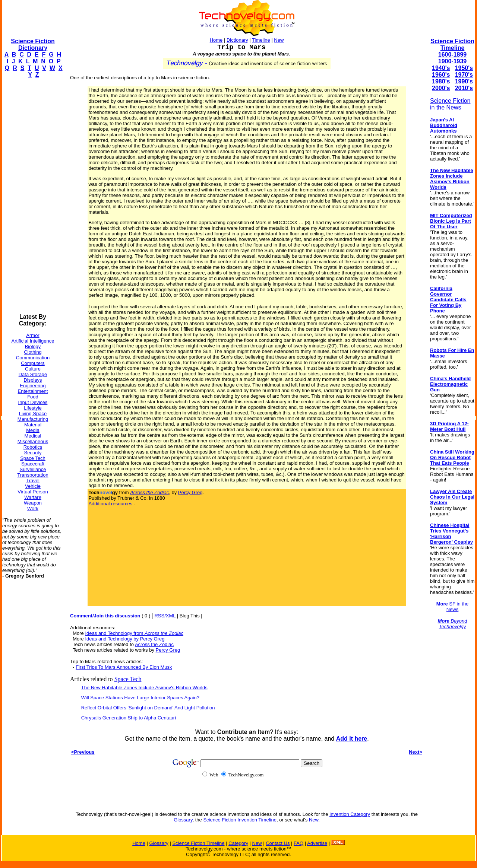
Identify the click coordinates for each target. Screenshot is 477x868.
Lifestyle (33, 408)
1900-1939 (453, 61)
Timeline (261, 40)
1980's (441, 81)
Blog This (190, 616)
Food (33, 397)
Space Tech (33, 458)
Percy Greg (190, 492)
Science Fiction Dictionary (33, 44)
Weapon (33, 503)
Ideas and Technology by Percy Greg (125, 639)
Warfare (33, 497)
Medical (33, 436)
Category (238, 843)
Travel (33, 481)
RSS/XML (165, 616)
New (279, 40)
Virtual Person (33, 492)
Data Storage (33, 374)
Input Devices (33, 402)
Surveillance (33, 469)
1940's (441, 68)
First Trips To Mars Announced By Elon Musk (124, 667)
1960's (441, 75)
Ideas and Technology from (134, 633)
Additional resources (110, 504)
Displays (33, 380)
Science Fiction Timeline (452, 44)
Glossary (183, 820)
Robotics (33, 447)
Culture (33, 369)
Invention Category (350, 814)
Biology (33, 346)
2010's (464, 88)
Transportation (33, 475)
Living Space (33, 414)
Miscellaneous (33, 441)
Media (33, 430)
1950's (464, 68)
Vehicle (33, 486)
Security (33, 453)
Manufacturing (33, 419)
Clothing (33, 352)
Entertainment (33, 391)
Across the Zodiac (154, 644)
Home (216, 40)
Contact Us (278, 843)
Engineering (33, 386)
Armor (33, 335)
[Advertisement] (32, 196)
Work (33, 508)
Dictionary (237, 40)
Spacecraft (33, 464)
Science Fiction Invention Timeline (240, 820)
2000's (441, 88)
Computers (33, 363)
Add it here (352, 739)
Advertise (317, 843)
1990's (464, 81)
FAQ (298, 843)
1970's (464, 75)
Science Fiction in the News (450, 104)
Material (33, 425)
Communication (33, 358)
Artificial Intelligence (33, 341)
